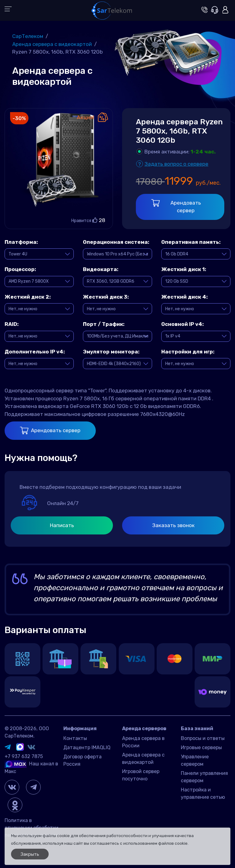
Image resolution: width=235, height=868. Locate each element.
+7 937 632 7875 (24, 756)
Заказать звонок (173, 525)
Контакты (75, 738)
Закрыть (30, 854)
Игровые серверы (201, 747)
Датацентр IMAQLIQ (87, 747)
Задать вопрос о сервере (176, 164)
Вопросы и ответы (203, 738)
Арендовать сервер (176, 206)
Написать (62, 525)
